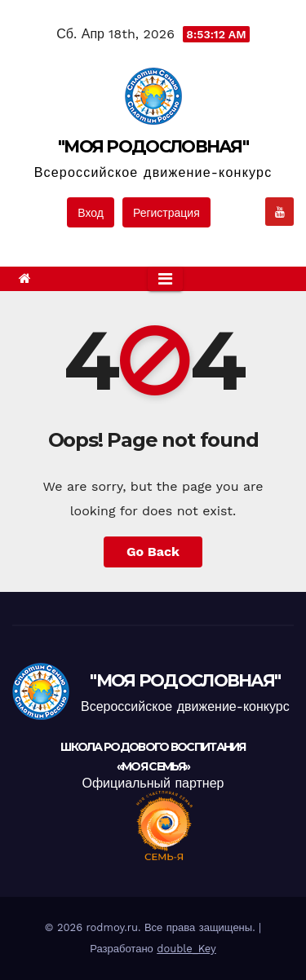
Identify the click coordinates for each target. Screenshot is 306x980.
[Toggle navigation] (165, 279)
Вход (91, 213)
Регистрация (166, 213)
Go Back (153, 552)
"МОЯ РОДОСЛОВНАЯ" (153, 146)
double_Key (186, 949)
